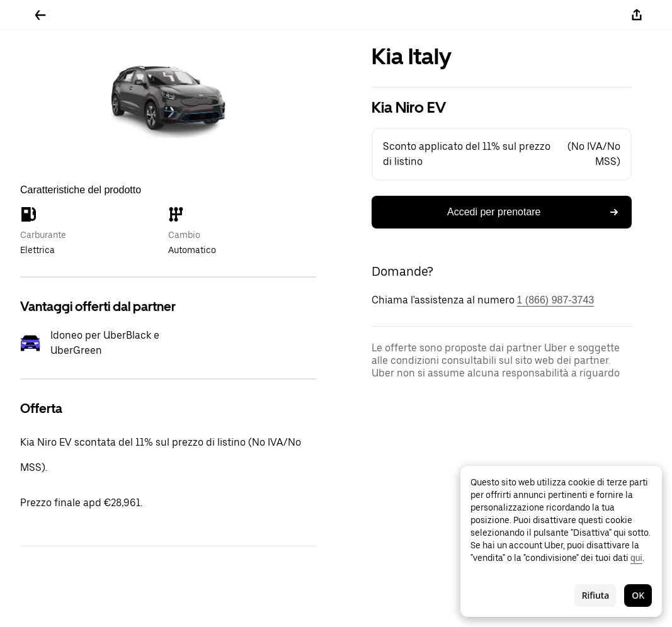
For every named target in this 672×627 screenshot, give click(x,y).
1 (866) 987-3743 (556, 300)
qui (636, 558)
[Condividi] (637, 15)
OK (638, 595)
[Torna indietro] (40, 15)
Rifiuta (596, 595)
